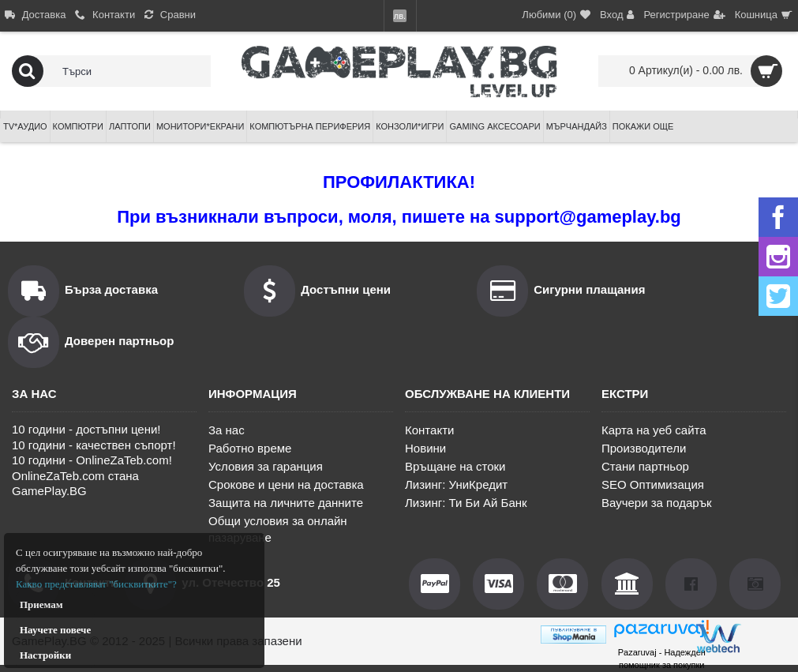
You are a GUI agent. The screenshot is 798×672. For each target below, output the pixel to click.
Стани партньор (645, 466)
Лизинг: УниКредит (456, 484)
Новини (425, 448)
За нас (227, 430)
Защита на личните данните (286, 503)
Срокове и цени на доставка (286, 484)
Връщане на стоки (455, 466)
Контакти (429, 430)
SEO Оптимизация (653, 484)
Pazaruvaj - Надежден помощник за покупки (662, 659)
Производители (644, 448)
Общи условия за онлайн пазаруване (278, 529)
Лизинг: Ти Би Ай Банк (466, 503)
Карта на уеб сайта (654, 430)
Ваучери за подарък (657, 503)
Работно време (250, 448)
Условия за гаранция (266, 466)
